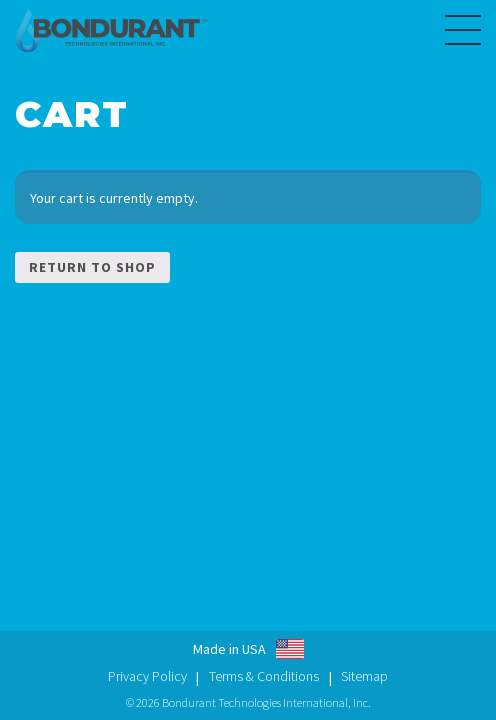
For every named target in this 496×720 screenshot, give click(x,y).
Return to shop (92, 267)
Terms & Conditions (264, 676)
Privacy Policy (147, 676)
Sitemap (364, 676)
